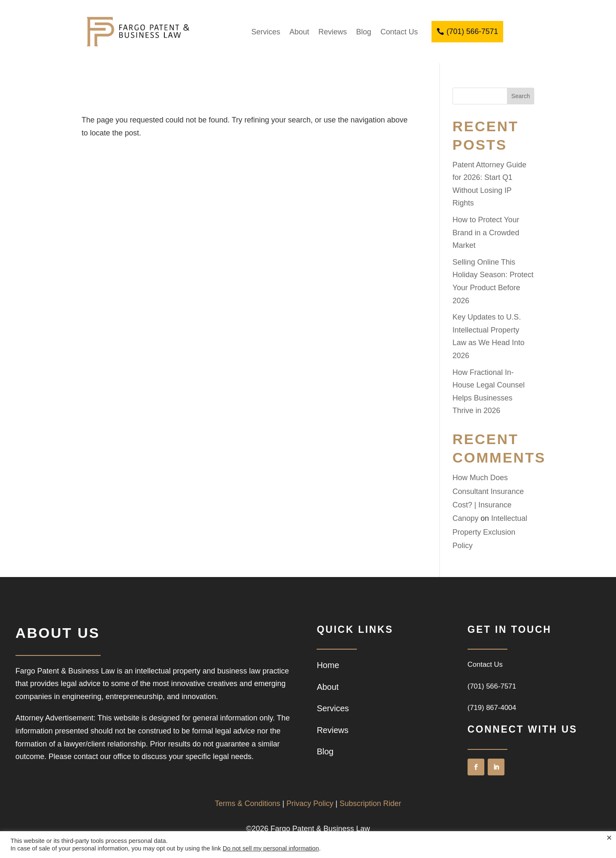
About (299, 32)
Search (520, 96)
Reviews (333, 32)
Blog (364, 32)
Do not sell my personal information (271, 848)
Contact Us (399, 32)
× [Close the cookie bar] (609, 838)
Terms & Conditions (247, 803)
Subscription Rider (370, 803)
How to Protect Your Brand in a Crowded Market (486, 233)
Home (328, 665)
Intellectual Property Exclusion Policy (490, 532)
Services (266, 32)
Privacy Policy (310, 803)
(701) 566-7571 (472, 31)
